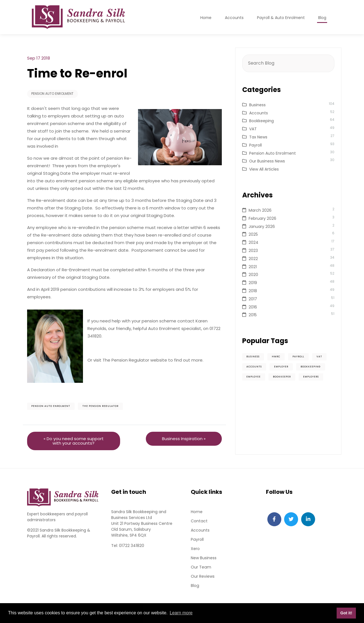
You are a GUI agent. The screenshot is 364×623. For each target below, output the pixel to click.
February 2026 (262, 218)
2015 (253, 315)
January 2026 (262, 226)
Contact (199, 521)
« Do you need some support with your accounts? (74, 441)
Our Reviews (203, 577)
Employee (254, 377)
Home (197, 512)
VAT (253, 129)
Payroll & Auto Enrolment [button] (281, 18)
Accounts (259, 113)
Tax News (258, 137)
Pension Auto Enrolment (53, 94)
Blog (195, 586)
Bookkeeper (282, 377)
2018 (253, 291)
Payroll (255, 145)
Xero (195, 549)
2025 (253, 234)
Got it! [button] (346, 613)
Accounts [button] (234, 18)
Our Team (201, 567)
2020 (253, 275)
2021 (253, 267)
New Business (204, 558)
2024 (254, 242)
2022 (253, 259)
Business (257, 105)
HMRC (276, 357)
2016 (253, 307)
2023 (253, 251)
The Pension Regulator (101, 407)
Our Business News (267, 161)
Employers (311, 377)
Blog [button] (322, 18)
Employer (281, 367)
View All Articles (264, 169)
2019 (253, 283)
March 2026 (260, 210)
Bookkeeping (261, 121)
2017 (253, 299)
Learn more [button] (181, 613)
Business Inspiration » (184, 439)
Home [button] (205, 18)
